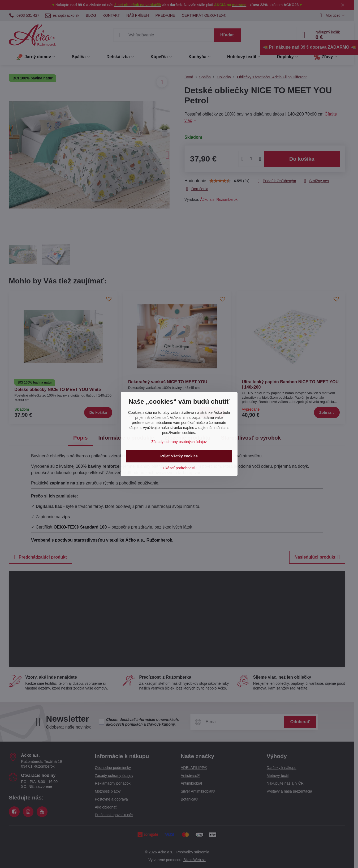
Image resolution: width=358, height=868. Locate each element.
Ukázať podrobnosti (179, 468)
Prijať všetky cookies (179, 456)
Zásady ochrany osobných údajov (179, 442)
